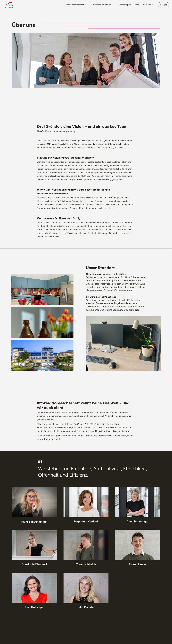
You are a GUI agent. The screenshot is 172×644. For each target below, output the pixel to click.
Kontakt (163, 5)
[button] (76, 5)
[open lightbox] (42, 291)
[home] (14, 5)
